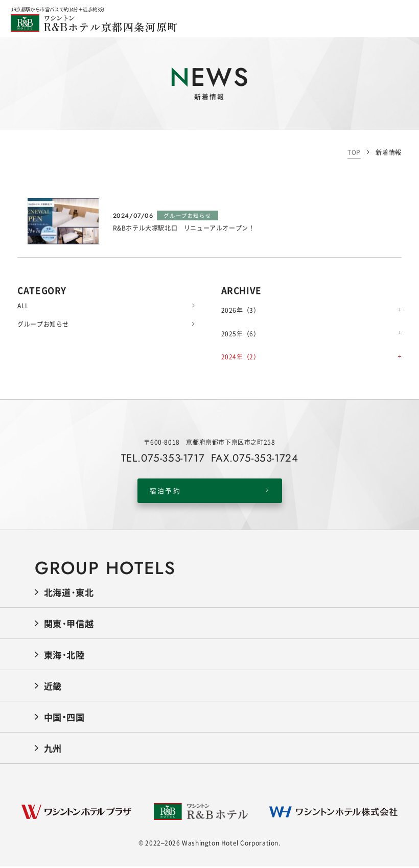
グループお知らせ (106, 324)
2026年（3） (241, 310)
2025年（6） (241, 334)
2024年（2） (241, 357)
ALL (106, 305)
